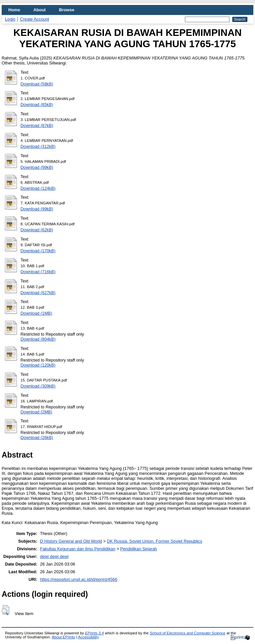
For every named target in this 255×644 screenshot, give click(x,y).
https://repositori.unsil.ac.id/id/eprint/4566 (79, 579)
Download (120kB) (38, 365)
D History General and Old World (71, 541)
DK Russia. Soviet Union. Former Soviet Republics (155, 541)
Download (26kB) (37, 437)
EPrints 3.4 (94, 633)
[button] (5, 610)
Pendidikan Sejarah (139, 549)
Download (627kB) (38, 293)
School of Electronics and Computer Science (188, 633)
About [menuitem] (40, 10)
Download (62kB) (37, 230)
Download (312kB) (38, 146)
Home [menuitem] (14, 10)
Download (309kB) (38, 386)
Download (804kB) (38, 339)
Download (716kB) (38, 272)
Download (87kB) (37, 125)
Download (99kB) (37, 167)
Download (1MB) (36, 313)
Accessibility (88, 637)
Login (10, 19)
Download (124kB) (38, 188)
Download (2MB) (36, 412)
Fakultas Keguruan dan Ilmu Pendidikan (78, 549)
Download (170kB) (38, 251)
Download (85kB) (37, 105)
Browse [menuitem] (67, 10)
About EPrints (63, 637)
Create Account (35, 19)
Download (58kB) (37, 84)
